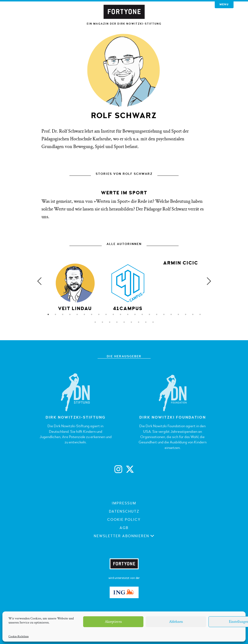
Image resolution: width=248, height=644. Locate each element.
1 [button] (48, 314)
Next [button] (209, 281)
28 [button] (131, 322)
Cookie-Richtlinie (19, 636)
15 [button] (149, 314)
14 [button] (142, 314)
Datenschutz (124, 512)
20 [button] (186, 314)
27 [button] (124, 322)
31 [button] (153, 322)
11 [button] (121, 314)
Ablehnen (176, 622)
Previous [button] (39, 281)
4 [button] (70, 314)
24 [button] (102, 322)
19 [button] (178, 314)
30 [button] (146, 322)
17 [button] (164, 314)
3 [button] (63, 314)
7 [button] (92, 314)
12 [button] (128, 314)
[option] (128, 287)
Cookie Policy (124, 520)
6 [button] (84, 314)
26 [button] (117, 322)
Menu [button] (224, 4)
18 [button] (171, 314)
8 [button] (99, 314)
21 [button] (193, 314)
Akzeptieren (113, 622)
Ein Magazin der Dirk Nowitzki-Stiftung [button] (124, 24)
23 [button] (95, 322)
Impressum (124, 503)
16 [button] (157, 314)
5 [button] (77, 314)
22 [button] (200, 314)
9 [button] (106, 314)
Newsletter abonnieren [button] (124, 536)
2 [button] (55, 314)
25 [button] (110, 322)
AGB (124, 528)
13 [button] (135, 314)
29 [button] (139, 322)
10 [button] (113, 314)
